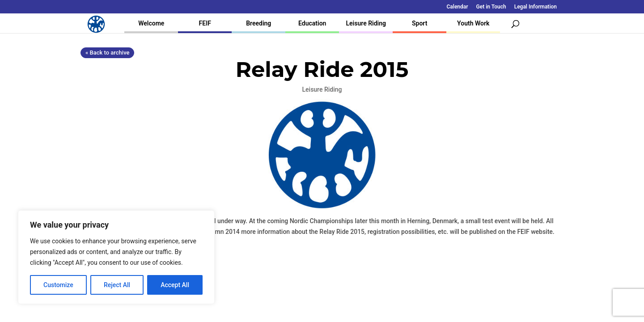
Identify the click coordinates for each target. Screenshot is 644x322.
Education (312, 23)
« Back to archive (107, 53)
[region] (116, 257)
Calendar (458, 7)
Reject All (117, 285)
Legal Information (536, 7)
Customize (58, 285)
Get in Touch (491, 7)
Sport (419, 23)
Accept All (175, 285)
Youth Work (473, 23)
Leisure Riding (366, 23)
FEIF (205, 23)
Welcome (151, 23)
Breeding (258, 23)
